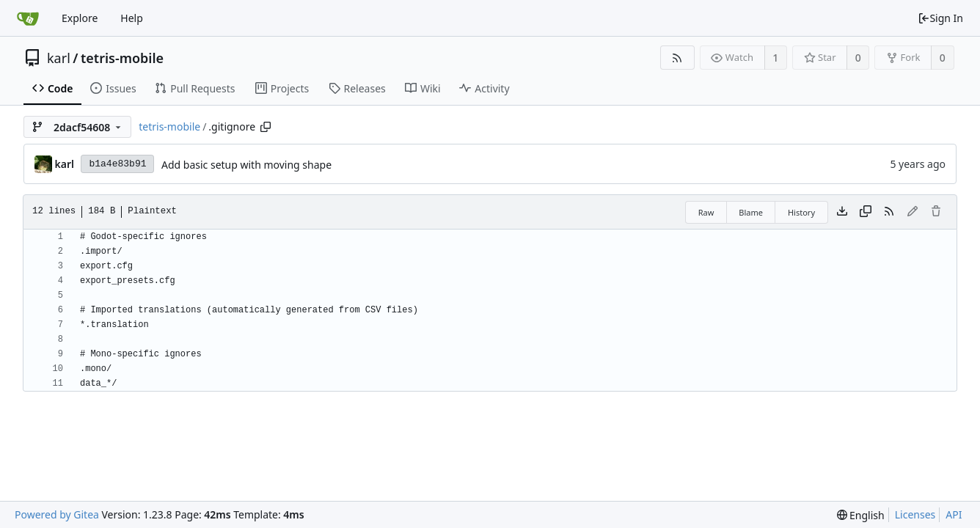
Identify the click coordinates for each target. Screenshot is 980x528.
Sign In (940, 18)
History (801, 212)
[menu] (861, 515)
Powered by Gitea (57, 514)
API (954, 514)
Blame (751, 212)
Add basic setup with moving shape (246, 165)
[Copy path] (266, 127)
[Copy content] (866, 212)
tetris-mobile (122, 58)
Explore (80, 18)
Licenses (915, 514)
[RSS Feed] (677, 58)
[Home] (28, 18)
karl (59, 58)
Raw (706, 212)
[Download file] (842, 212)
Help (132, 18)
